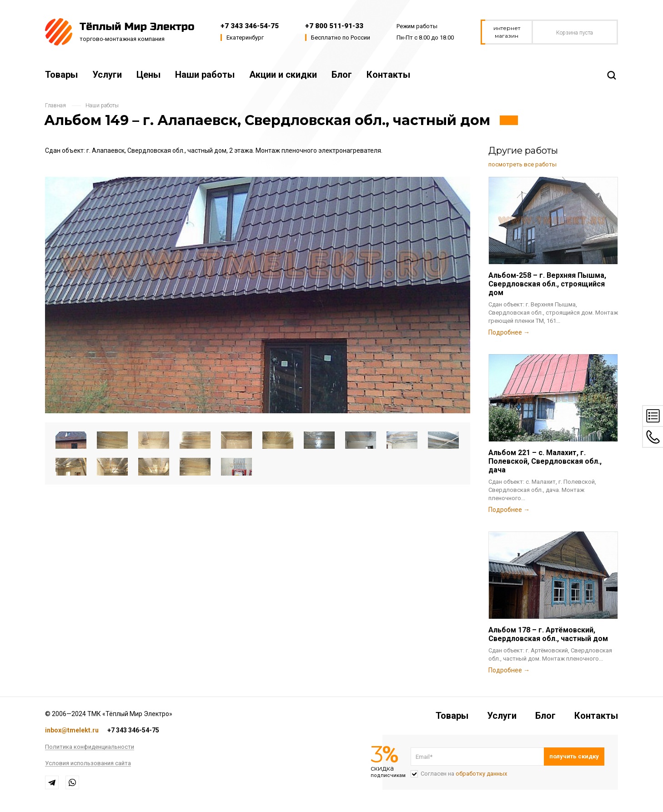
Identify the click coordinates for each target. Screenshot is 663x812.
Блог (342, 75)
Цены (148, 75)
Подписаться (574, 757)
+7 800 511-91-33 (334, 26)
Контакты (388, 75)
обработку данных (481, 774)
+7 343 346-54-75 (250, 26)
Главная (55, 105)
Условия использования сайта (88, 763)
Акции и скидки (283, 75)
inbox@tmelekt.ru (72, 730)
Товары (61, 75)
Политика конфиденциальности (90, 747)
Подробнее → (509, 332)
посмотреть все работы (522, 164)
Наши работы (205, 75)
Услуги (107, 75)
